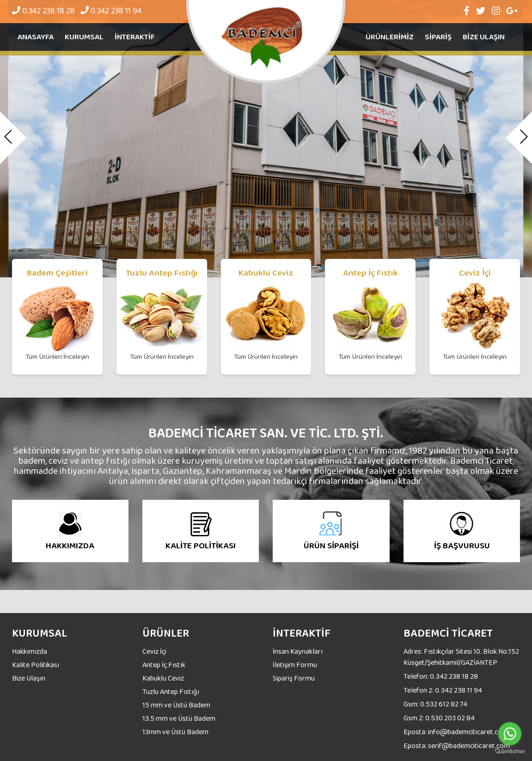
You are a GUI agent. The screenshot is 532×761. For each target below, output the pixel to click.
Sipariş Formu (294, 678)
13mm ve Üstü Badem (175, 732)
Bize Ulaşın (29, 678)
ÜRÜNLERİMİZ (390, 37)
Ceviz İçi (154, 651)
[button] (13, 138)
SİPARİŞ (438, 37)
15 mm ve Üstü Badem (176, 705)
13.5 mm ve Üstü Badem (179, 718)
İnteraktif (135, 37)
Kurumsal (84, 37)
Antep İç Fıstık (164, 665)
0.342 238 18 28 (43, 11)
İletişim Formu (295, 665)
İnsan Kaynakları (298, 651)
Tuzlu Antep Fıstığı (171, 691)
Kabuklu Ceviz (163, 678)
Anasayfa (36, 37)
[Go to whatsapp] (510, 734)
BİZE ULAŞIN (484, 37)
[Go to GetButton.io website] (510, 752)
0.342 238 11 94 (111, 11)
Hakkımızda (30, 651)
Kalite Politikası (36, 665)
